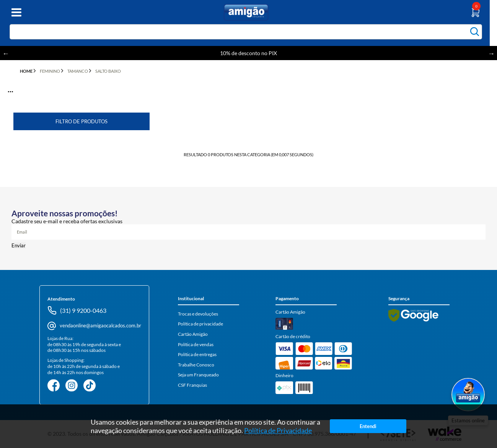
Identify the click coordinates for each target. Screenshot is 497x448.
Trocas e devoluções (198, 314)
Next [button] (491, 53)
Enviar (19, 245)
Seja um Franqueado (198, 375)
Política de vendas (196, 344)
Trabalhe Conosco (196, 365)
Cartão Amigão (193, 334)
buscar (475, 32)
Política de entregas (197, 354)
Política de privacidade (200, 324)
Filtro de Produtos (81, 121)
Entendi (368, 430)
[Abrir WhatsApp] (468, 395)
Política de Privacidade (278, 434)
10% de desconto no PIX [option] (249, 53)
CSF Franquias (192, 385)
